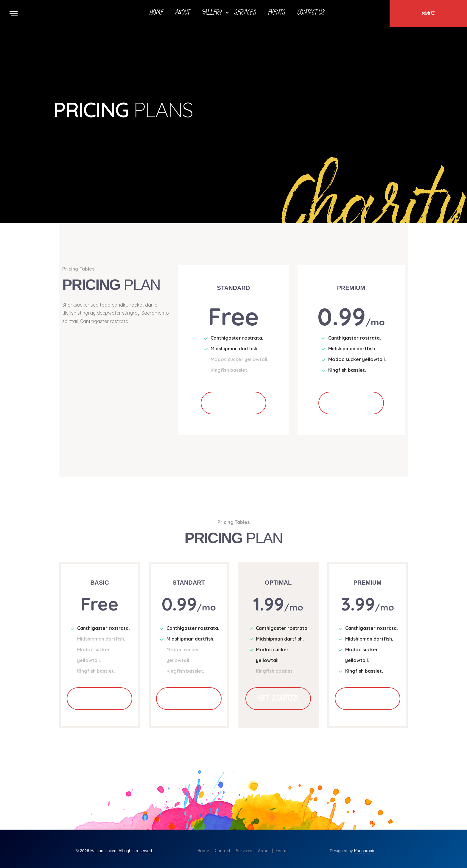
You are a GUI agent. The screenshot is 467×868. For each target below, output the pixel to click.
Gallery (212, 13)
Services (245, 13)
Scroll (461, 4)
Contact (222, 851)
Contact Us (311, 13)
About (183, 13)
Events (277, 13)
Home (157, 13)
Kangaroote (365, 851)
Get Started (233, 403)
